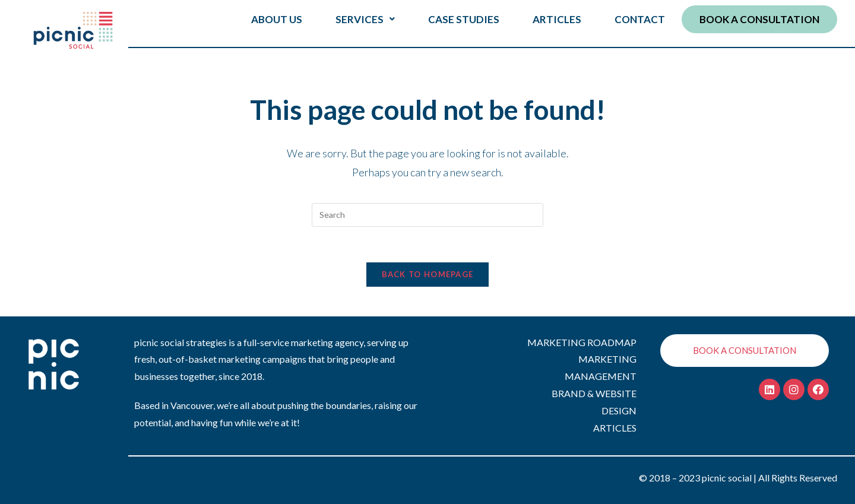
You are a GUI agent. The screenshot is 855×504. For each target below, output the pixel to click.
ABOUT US (277, 19)
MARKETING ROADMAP (582, 342)
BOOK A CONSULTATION (759, 19)
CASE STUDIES (464, 19)
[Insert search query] (427, 215)
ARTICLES (557, 19)
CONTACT (640, 19)
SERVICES (365, 19)
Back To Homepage (428, 274)
